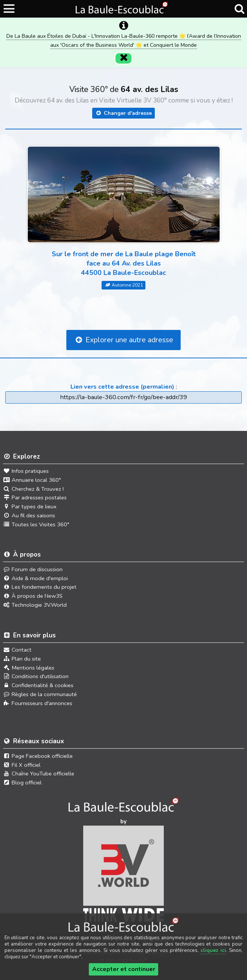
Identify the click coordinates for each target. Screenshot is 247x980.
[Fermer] (124, 48)
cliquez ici (213, 950)
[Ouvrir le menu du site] (10, 9)
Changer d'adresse (123, 103)
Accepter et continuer (124, 969)
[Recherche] (239, 9)
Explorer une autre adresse (123, 330)
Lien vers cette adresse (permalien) (122, 376)
